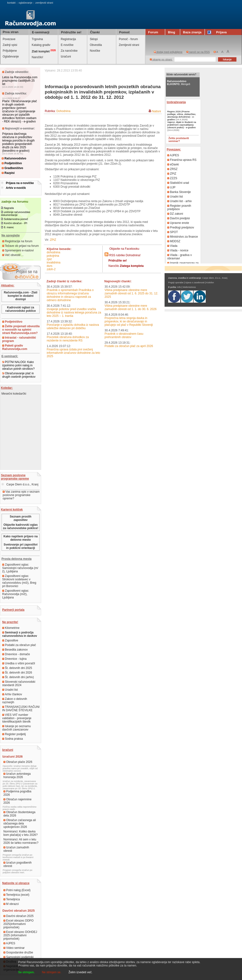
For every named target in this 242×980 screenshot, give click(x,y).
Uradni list (10, 690)
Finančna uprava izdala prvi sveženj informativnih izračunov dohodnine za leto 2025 (73, 353)
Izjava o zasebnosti (195, 283)
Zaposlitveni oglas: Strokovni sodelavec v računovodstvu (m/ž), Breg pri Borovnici (19, 581)
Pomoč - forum (128, 39)
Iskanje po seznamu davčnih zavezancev (16, 728)
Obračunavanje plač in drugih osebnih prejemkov (19, 375)
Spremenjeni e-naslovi (18, 250)
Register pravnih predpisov (179, 207)
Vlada (172, 246)
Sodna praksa (12, 739)
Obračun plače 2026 (18, 762)
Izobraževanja (176, 102)
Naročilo (126, 266)
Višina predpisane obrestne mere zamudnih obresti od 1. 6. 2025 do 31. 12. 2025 (131, 293)
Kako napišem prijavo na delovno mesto (20, 538)
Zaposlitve (10, 640)
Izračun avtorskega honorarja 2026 (17, 775)
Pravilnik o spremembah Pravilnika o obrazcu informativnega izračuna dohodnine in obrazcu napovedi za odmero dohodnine (70, 295)
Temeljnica (12, 899)
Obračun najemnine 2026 (17, 801)
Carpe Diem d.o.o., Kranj (20, 484)
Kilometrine (11, 628)
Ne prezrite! (10, 622)
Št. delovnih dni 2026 (17, 673)
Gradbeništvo (12, 168)
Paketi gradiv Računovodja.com (15, 347)
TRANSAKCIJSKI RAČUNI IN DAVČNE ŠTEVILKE (21, 709)
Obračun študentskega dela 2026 (19, 814)
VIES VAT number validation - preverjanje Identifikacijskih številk (17, 718)
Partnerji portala (13, 610)
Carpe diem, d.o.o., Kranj (215, 278)
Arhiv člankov (12, 694)
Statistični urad (178, 183)
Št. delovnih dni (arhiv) (18, 677)
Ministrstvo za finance (183, 237)
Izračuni (66, 57)
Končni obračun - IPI (16, 223)
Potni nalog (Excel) (17, 890)
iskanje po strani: (161, 59)
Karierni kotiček (12, 510)
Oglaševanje (11, 57)
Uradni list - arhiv (179, 201)
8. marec (9, 227)
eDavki (173, 164)
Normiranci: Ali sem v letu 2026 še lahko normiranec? (21, 841)
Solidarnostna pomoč (16, 219)
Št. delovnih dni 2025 (17, 668)
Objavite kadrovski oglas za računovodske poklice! (21, 526)
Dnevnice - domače (16, 654)
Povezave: (174, 149)
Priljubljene (10, 51)
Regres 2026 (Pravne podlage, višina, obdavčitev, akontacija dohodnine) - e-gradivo (182, 115)
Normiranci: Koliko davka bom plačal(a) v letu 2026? (20, 833)
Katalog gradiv (41, 45)
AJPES (9, 943)
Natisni (156, 111)
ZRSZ (172, 169)
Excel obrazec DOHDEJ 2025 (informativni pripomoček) (20, 935)
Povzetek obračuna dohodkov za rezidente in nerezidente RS (68, 339)
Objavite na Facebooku (124, 249)
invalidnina (54, 263)
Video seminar (14, 948)
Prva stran (11, 32)
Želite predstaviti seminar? (179, 140)
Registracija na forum (17, 241)
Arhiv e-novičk (16, 188)
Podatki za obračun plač (19, 645)
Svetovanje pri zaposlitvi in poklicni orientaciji (21, 546)
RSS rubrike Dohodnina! (125, 255)
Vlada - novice (178, 250)
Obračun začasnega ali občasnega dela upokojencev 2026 (20, 824)
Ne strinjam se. (52, 972)
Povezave (9, 39)
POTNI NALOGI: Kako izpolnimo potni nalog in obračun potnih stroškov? (18, 365)
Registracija (68, 39)
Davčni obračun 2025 (19, 916)
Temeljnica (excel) (16, 895)
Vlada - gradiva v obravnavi (179, 257)
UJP (171, 187)
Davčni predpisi (178, 218)
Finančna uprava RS (182, 160)
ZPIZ (53, 240)
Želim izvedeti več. (80, 972)
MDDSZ (174, 241)
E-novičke (67, 45)
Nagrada (9, 208)
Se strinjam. (26, 972)
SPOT (173, 232)
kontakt (11, 3)
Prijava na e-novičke (20, 183)
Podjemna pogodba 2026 (17, 793)
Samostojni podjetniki (19, 957)
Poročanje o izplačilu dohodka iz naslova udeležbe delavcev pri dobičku (73, 327)
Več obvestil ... (13, 255)
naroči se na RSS (198, 52)
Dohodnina (63, 111)
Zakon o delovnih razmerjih (15, 701)
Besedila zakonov (15, 650)
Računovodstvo (14, 158)
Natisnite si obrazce (16, 883)
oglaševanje (26, 3)
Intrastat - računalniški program (19, 339)
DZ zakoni (175, 214)
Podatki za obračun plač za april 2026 (129, 346)
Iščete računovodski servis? (181, 75)
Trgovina (37, 39)
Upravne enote (178, 223)
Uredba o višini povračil (19, 663)
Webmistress (189, 287)
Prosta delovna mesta (16, 559)
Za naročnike (69, 51)
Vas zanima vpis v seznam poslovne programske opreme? (21, 495)
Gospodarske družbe (18, 952)
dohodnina (53, 252)
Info (179, 287)
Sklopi (94, 39)
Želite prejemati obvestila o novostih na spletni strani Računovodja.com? (21, 330)
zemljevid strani (44, 3)
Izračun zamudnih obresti (16, 849)
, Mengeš (179, 83)
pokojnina (53, 256)
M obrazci (11, 904)
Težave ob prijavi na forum (20, 246)
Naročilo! (37, 57)
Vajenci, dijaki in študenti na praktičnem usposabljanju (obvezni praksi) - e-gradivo (182, 125)
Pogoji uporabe (176, 283)
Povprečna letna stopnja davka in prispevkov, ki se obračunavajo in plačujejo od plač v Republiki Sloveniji (129, 321)
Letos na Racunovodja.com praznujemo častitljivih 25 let (20, 81)
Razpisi (8, 173)
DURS (49, 266)
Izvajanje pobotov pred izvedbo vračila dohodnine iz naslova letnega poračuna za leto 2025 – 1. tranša (74, 312)
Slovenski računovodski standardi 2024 (19, 683)
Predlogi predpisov (181, 227)
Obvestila (96, 45)
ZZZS (172, 178)
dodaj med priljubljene (168, 52)
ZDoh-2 (51, 269)
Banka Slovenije (179, 192)
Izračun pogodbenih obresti (18, 864)
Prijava (218, 32)
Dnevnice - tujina (14, 659)
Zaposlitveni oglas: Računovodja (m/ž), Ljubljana (16, 594)
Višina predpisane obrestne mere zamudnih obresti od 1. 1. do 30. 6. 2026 (131, 307)
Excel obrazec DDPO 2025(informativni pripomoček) (19, 924)
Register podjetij (14, 734)
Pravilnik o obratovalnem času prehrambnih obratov (124, 335)
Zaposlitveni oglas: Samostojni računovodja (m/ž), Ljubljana (20, 568)
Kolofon (210, 283)
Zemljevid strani (129, 45)
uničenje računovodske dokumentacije (16, 213)
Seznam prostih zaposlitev (20, 518)
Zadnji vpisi (10, 45)
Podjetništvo (12, 163)
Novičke (95, 51)
